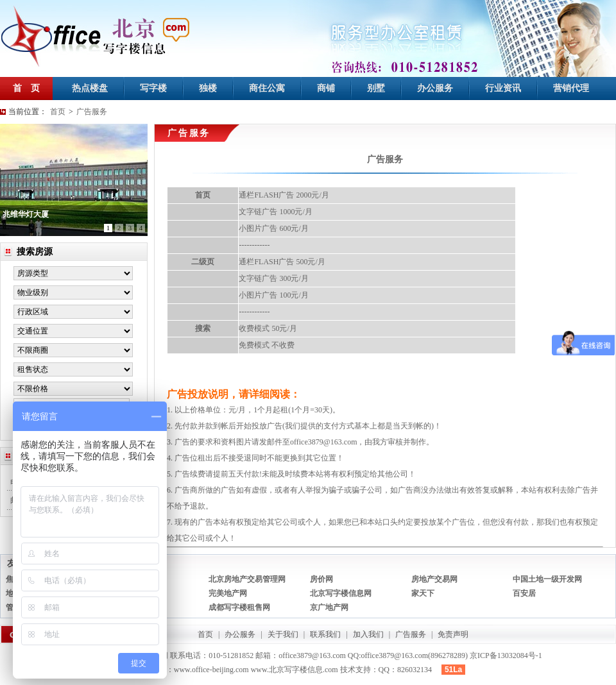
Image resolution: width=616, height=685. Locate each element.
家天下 (423, 593)
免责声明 (453, 634)
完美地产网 (228, 593)
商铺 (326, 88)
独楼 (208, 88)
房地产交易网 (434, 579)
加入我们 (368, 634)
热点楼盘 (90, 88)
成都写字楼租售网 (239, 607)
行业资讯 (503, 88)
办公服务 (435, 88)
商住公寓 (267, 88)
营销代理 (571, 88)
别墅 (376, 88)
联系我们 (325, 634)
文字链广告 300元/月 (273, 278)
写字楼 (153, 88)
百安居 (524, 593)
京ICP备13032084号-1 (506, 655)
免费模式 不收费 (267, 345)
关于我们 (283, 634)
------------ (254, 245)
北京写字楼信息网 (341, 593)
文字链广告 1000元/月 (275, 212)
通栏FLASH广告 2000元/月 (284, 195)
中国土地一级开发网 (547, 579)
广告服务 (92, 112)
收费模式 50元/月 (268, 328)
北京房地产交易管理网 (247, 579)
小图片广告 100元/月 (273, 295)
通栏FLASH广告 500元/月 (282, 262)
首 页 (26, 88)
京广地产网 (329, 607)
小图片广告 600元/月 (273, 228)
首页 (58, 112)
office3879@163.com (323, 442)
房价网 (321, 579)
